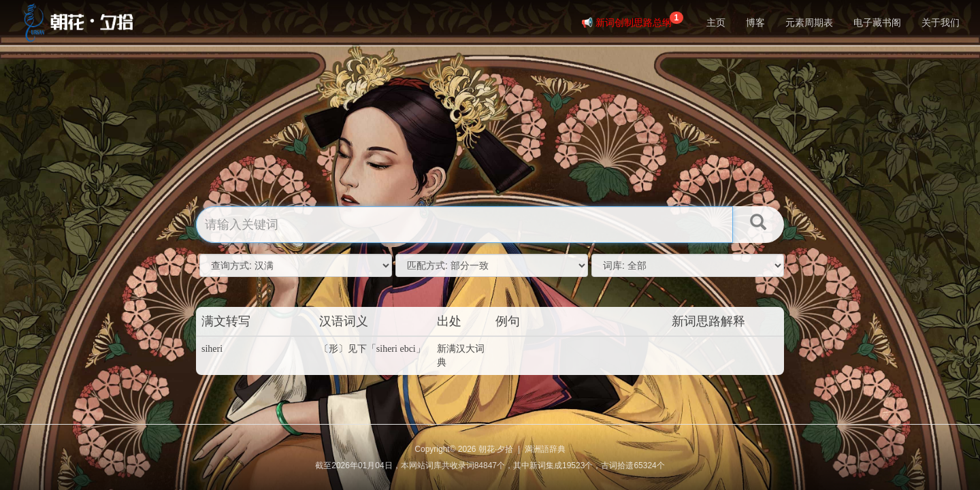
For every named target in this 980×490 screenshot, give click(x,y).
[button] (758, 225)
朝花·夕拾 (496, 449)
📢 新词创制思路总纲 (632, 19)
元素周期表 (809, 22)
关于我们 (941, 22)
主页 (716, 22)
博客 (755, 22)
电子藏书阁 (877, 22)
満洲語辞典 (545, 449)
